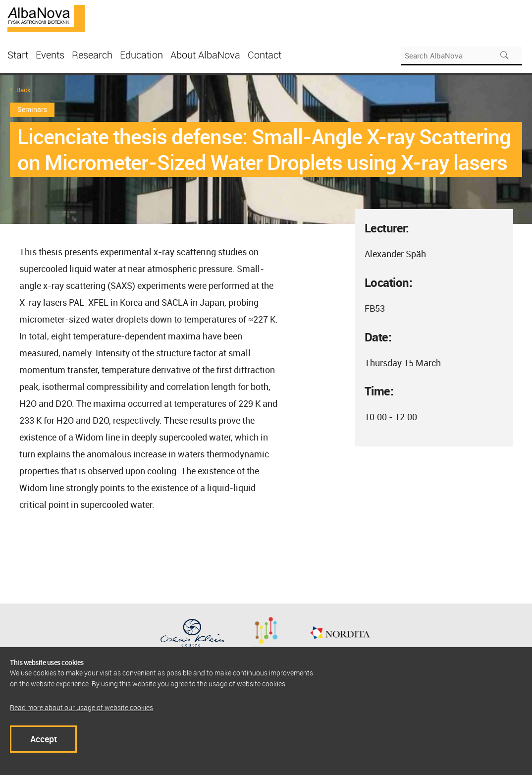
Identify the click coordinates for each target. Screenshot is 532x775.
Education (141, 55)
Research (92, 55)
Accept (44, 739)
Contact (265, 55)
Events (50, 55)
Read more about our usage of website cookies (81, 707)
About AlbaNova (205, 55)
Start (18, 55)
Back (24, 90)
